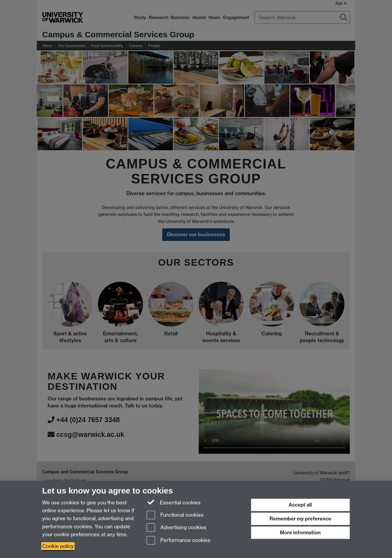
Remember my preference (300, 519)
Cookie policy (58, 546)
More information (300, 533)
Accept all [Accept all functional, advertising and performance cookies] (300, 505)
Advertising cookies (176, 528)
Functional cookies (175, 515)
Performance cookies (178, 541)
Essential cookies (174, 502)
